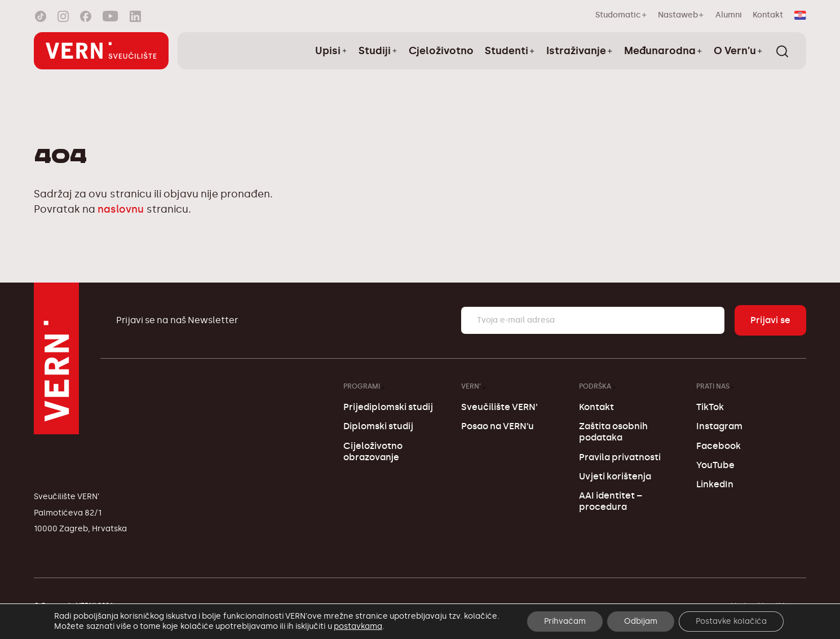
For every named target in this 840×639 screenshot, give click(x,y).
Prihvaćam (565, 621)
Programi (362, 386)
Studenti (507, 51)
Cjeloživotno (441, 51)
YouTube (715, 465)
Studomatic (618, 15)
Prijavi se (770, 320)
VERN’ (471, 386)
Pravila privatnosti (620, 457)
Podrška (595, 386)
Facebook (719, 446)
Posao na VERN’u (498, 426)
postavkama (358, 626)
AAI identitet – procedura (611, 501)
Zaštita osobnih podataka (613, 432)
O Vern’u (735, 51)
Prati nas (713, 386)
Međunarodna (660, 51)
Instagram (719, 426)
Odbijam (641, 621)
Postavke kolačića (731, 621)
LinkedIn (715, 484)
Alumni (729, 15)
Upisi (328, 51)
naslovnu (121, 209)
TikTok (710, 407)
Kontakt (768, 15)
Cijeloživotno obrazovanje (373, 451)
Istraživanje (576, 51)
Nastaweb (678, 15)
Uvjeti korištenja (615, 476)
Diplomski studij (378, 426)
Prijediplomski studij (388, 407)
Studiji (375, 51)
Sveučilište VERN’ (499, 407)
